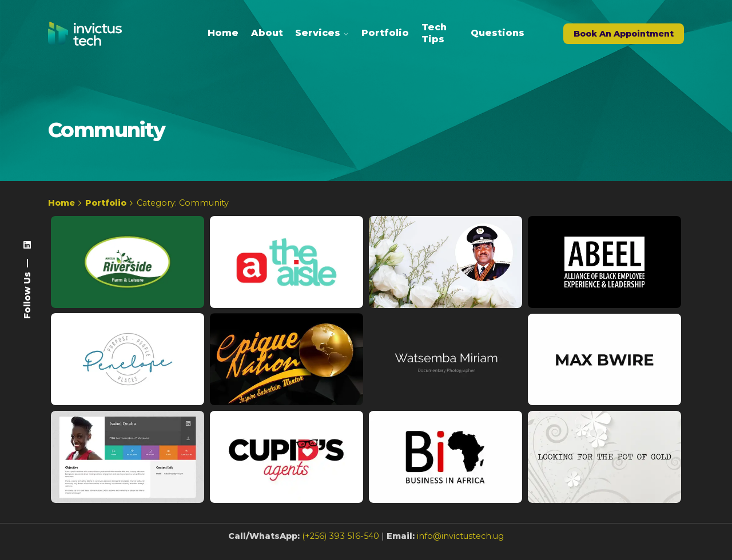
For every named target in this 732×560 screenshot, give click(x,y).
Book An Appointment (624, 34)
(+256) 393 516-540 (341, 543)
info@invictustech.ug (460, 543)
